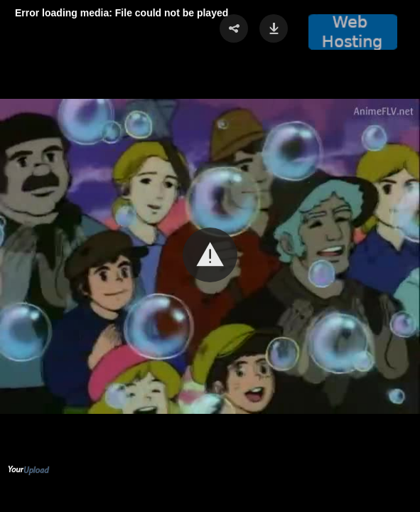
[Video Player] (210, 256)
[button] (210, 255)
